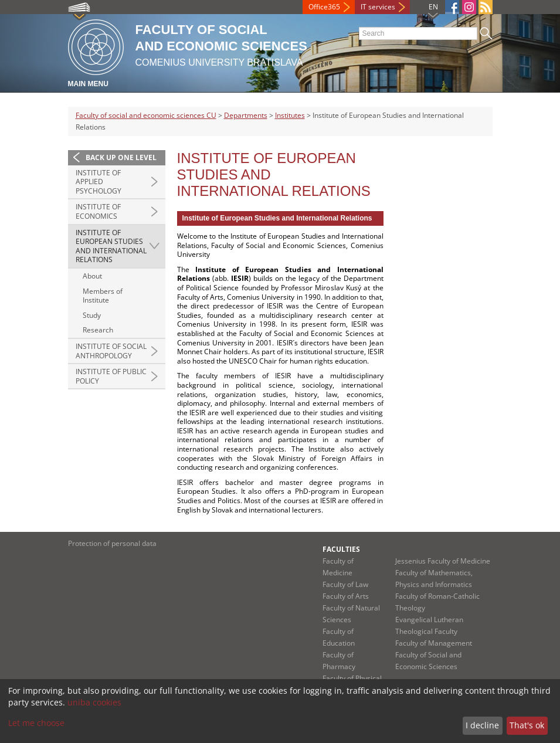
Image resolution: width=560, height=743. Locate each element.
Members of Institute (103, 296)
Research (98, 330)
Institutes (290, 115)
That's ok (527, 725)
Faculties (341, 549)
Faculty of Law (345, 584)
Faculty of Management (434, 643)
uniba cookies (94, 702)
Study (92, 315)
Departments (246, 115)
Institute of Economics (98, 211)
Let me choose (36, 723)
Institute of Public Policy (111, 376)
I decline (482, 725)
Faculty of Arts (346, 596)
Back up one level (121, 157)
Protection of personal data (112, 543)
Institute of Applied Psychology (99, 182)
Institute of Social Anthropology (111, 351)
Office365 (324, 7)
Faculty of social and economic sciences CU (146, 115)
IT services (378, 7)
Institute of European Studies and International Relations (111, 246)
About (92, 276)
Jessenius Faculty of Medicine (443, 561)
